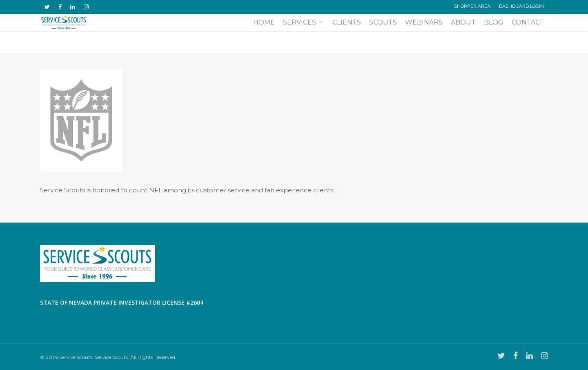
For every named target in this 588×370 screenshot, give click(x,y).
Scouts (383, 33)
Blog (494, 33)
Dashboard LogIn (521, 6)
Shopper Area (472, 6)
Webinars (424, 33)
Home (264, 33)
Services (303, 33)
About (463, 33)
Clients (347, 33)
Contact (528, 33)
